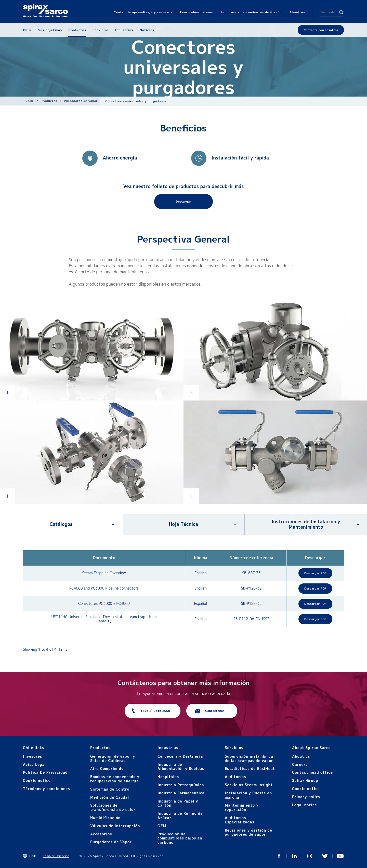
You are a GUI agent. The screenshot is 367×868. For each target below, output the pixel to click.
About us (301, 756)
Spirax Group (305, 780)
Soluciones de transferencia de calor (113, 807)
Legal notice (305, 805)
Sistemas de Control (111, 789)
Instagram (310, 856)
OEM (162, 826)
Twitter (325, 856)
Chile (30, 101)
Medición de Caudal (110, 797)
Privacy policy (306, 797)
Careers (300, 764)
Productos (49, 101)
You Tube (340, 856)
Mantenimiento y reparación (242, 807)
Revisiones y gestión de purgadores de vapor (248, 832)
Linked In (294, 856)
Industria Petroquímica (181, 785)
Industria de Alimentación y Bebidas (181, 767)
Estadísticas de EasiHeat (250, 769)
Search (341, 12)
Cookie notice (37, 780)
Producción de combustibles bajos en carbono (180, 838)
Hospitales (168, 777)
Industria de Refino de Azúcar (180, 816)
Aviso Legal (34, 764)
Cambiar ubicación (56, 856)
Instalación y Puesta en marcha (248, 795)
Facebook (279, 856)
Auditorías (235, 777)
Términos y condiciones (47, 789)
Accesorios (101, 834)
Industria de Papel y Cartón (178, 803)
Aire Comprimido (107, 769)
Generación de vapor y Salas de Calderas (113, 758)
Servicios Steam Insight (249, 785)
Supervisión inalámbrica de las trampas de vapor (249, 758)
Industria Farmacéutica (181, 793)
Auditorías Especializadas (240, 820)
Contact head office (312, 772)
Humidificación (105, 818)
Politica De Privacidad (45, 772)
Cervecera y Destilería (180, 756)
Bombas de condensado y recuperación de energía (115, 779)
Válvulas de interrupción (115, 826)
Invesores (32, 756)
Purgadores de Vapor (81, 101)
